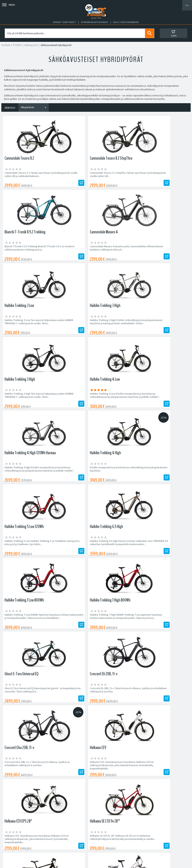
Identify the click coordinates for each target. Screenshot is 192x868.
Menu (9, 5)
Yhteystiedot (13, 839)
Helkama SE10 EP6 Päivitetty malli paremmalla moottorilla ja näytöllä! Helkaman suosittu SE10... (24, 558)
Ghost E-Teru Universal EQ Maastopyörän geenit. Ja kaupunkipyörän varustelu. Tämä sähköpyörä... (117, 407)
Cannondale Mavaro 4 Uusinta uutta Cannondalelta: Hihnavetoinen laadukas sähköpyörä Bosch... (166, 176)
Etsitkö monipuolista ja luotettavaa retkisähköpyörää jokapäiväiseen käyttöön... (72, 329)
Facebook (102, 830)
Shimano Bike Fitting (108, 848)
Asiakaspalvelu (14, 843)
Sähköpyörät (31, 45)
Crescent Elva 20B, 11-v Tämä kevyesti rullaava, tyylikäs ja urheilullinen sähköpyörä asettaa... (24, 482)
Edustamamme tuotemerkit (96, 757)
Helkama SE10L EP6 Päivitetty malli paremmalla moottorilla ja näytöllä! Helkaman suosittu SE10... (71, 558)
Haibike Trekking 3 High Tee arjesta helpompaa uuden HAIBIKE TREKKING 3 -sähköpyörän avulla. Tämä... (119, 254)
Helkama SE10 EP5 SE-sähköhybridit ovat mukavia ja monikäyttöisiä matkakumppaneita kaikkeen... (119, 558)
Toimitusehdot (104, 839)
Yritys (8, 834)
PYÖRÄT (17, 45)
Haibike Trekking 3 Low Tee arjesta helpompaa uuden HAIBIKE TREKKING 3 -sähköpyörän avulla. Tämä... (24, 254)
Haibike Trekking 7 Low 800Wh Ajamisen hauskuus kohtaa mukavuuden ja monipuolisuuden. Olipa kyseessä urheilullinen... (23, 407)
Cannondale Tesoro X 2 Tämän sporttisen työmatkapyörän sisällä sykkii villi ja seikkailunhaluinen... (24, 176)
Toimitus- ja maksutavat (109, 834)
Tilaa (156, 733)
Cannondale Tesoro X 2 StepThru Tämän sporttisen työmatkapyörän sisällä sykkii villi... (71, 176)
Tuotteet (6, 45)
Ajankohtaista (13, 848)
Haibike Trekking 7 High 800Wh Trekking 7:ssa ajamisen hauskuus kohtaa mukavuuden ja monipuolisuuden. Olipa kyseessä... (72, 407)
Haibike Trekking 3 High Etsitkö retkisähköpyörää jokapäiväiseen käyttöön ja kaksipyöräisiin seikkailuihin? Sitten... (71, 254)
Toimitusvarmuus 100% (109, 843)
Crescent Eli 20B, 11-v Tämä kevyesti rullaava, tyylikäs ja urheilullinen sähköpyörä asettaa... (166, 405)
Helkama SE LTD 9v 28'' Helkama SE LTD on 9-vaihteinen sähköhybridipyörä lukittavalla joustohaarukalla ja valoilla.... (166, 483)
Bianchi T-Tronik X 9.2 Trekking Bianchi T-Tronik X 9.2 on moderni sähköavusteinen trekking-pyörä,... (119, 176)
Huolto (9, 830)
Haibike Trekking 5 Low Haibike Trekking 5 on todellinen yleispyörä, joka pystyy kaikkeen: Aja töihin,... (119, 329)
